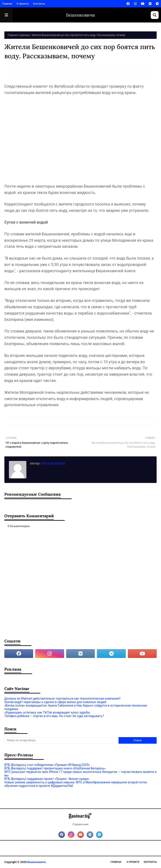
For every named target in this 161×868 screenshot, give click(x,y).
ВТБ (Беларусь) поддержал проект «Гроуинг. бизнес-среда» (47, 779)
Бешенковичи (80, 15)
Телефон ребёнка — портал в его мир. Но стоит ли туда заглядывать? (54, 716)
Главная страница (19, 35)
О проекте (23, 4)
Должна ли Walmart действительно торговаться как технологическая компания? (62, 699)
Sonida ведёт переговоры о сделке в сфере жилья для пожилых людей (55, 702)
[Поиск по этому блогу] (61, 740)
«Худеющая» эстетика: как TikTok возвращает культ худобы (47, 712)
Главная (7, 4)
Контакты (39, 4)
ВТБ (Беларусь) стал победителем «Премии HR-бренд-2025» (47, 765)
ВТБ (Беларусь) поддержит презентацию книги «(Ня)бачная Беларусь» (55, 768)
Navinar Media (53, 463)
